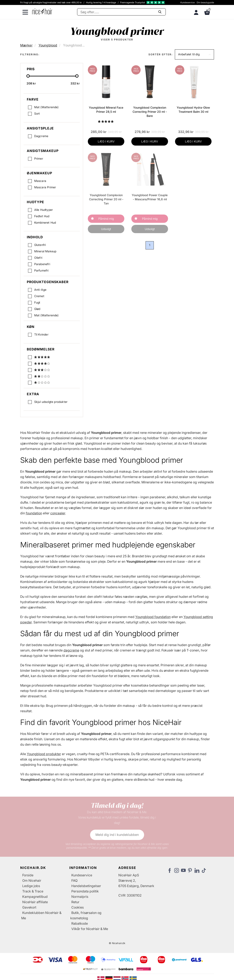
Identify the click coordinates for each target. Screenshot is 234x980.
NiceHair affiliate (35, 902)
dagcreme (71, 650)
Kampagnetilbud (35, 897)
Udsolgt (106, 229)
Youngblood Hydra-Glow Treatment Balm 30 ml (193, 110)
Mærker (26, 45)
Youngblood (48, 45)
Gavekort (29, 907)
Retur (75, 902)
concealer (58, 513)
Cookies (78, 907)
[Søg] (121, 12)
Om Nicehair (32, 880)
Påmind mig (106, 219)
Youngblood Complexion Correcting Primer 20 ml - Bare (150, 112)
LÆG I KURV (106, 141)
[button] (194, 54)
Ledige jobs (31, 886)
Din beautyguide (205, 2)
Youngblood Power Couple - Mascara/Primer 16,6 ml (150, 197)
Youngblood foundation (153, 617)
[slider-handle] (28, 76)
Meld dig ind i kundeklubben (117, 835)
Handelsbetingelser (86, 886)
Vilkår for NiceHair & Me (90, 929)
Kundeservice (188, 2)
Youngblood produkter (44, 754)
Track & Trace (33, 891)
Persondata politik (85, 891)
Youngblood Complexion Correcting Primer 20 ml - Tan (106, 199)
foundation (34, 513)
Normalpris (80, 897)
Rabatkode (80, 923)
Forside (28, 875)
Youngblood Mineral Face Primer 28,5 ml (106, 110)
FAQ (74, 880)
